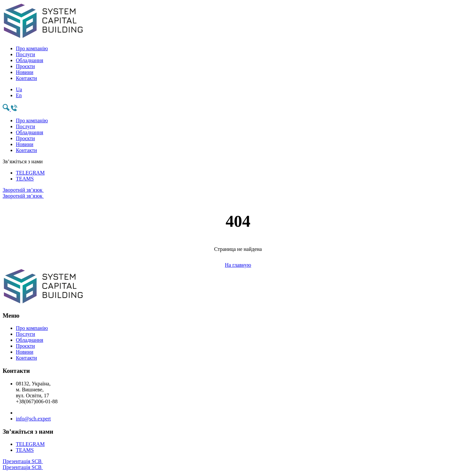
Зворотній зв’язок (238, 193)
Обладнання (30, 60)
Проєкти (25, 66)
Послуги (25, 54)
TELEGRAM (30, 173)
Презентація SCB (238, 464)
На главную (238, 265)
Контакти (26, 78)
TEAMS (25, 179)
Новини (25, 72)
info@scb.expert (33, 419)
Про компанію (32, 48)
